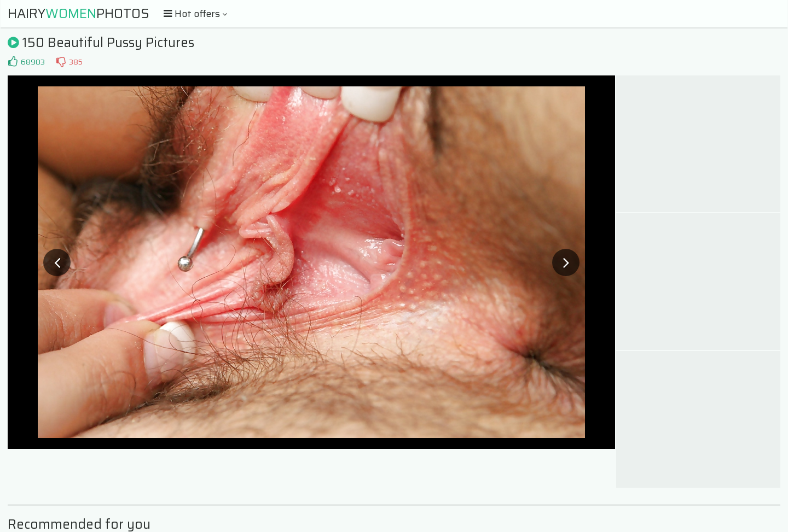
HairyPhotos (79, 14)
